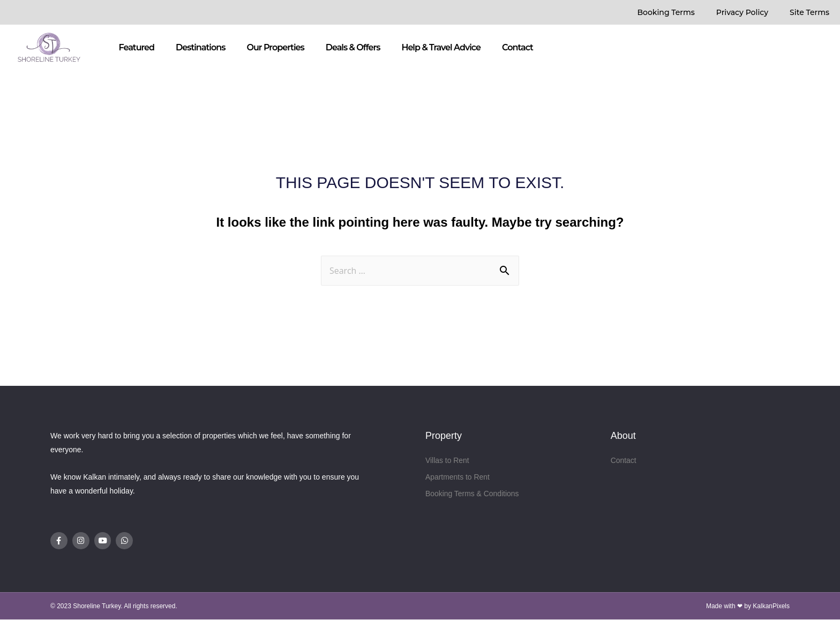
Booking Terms (666, 12)
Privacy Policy (742, 12)
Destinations (200, 47)
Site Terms (809, 12)
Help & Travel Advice (441, 47)
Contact (517, 47)
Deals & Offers (353, 47)
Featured (136, 47)
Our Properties (275, 47)
